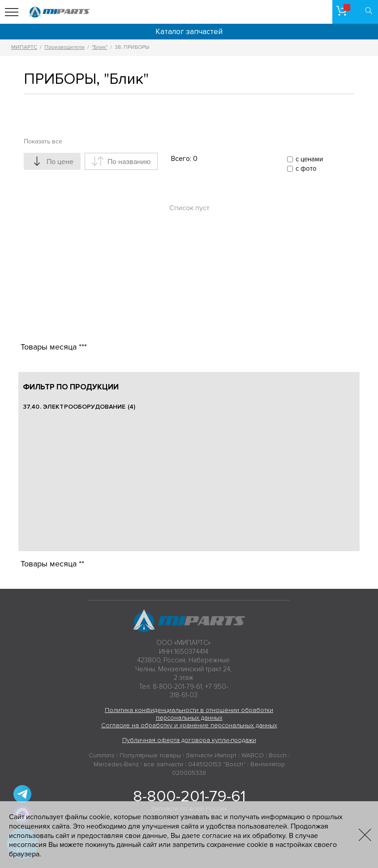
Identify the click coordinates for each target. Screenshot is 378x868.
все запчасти (163, 764)
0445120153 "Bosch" (217, 764)
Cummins (102, 755)
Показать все (43, 141)
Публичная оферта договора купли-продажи (189, 740)
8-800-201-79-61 (189, 796)
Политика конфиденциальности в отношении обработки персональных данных (189, 714)
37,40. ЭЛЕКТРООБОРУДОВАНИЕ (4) (79, 407)
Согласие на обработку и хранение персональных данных (189, 725)
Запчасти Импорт (211, 755)
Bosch (278, 755)
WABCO (253, 755)
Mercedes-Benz (116, 764)
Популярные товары (150, 755)
